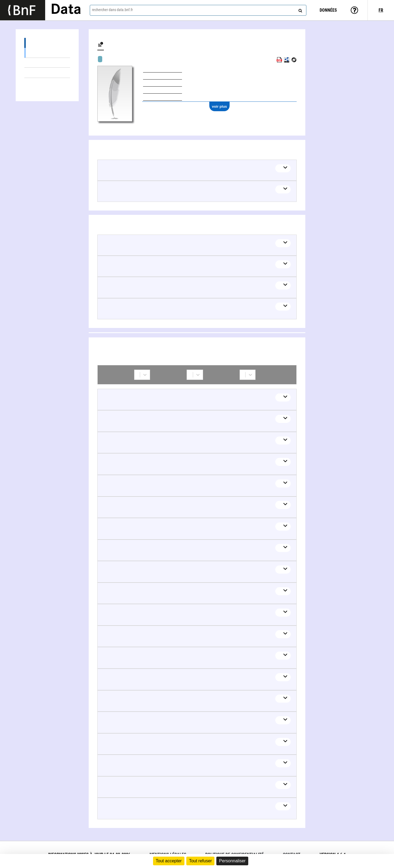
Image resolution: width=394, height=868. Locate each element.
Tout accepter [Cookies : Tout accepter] (169, 861)
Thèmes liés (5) (47, 73)
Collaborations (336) (47, 83)
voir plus (220, 106)
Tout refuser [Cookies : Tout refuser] (200, 861)
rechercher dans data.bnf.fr (112, 10)
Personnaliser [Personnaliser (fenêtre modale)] (232, 861)
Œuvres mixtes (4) (47, 63)
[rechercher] (300, 9)
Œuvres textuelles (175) (47, 53)
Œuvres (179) (47, 43)
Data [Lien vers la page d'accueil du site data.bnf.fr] (66, 10)
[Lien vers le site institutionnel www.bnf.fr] (23, 10)
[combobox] (198, 10)
